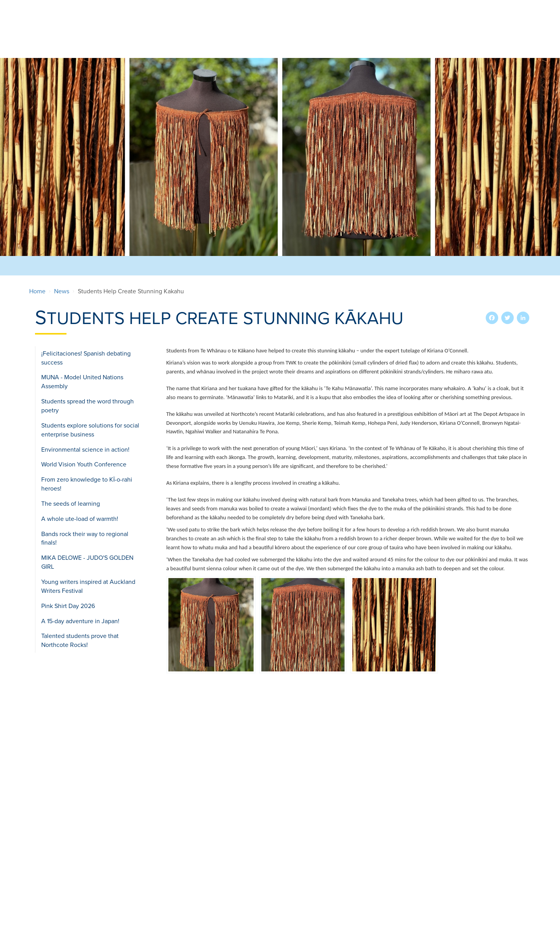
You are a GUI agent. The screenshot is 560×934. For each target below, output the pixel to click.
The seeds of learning (71, 503)
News (62, 291)
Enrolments (232, 38)
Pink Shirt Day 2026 (68, 606)
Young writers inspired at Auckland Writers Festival (88, 586)
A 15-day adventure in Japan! (80, 621)
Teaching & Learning (424, 38)
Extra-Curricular (293, 38)
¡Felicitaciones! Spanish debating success (86, 358)
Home (37, 291)
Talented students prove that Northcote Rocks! (80, 640)
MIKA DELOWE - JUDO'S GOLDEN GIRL (87, 562)
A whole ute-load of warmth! (80, 519)
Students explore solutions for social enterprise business (90, 430)
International (356, 38)
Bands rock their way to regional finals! (85, 538)
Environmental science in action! (85, 449)
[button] (211, 624)
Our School (182, 38)
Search (506, 9)
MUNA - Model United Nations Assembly (82, 382)
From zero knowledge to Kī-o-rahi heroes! (87, 484)
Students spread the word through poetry (87, 406)
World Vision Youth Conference (84, 464)
